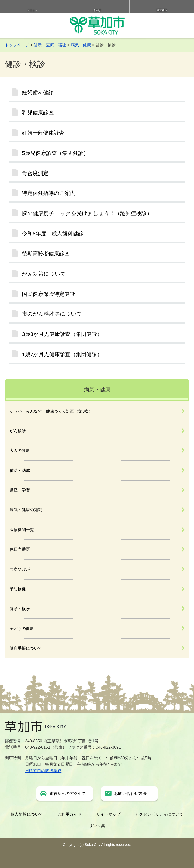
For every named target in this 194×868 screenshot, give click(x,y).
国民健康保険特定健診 (48, 294)
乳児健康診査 (38, 113)
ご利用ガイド (69, 814)
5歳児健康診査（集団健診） (55, 153)
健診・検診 (20, 609)
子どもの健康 (22, 629)
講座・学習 (20, 490)
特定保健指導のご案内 (49, 193)
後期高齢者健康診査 (46, 254)
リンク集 (97, 826)
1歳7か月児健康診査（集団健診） (62, 354)
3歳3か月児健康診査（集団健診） (62, 334)
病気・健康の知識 (26, 510)
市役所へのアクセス (68, 793)
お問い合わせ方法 (130, 793)
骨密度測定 (35, 173)
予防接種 (18, 589)
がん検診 (18, 431)
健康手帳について (26, 648)
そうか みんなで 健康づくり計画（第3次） (51, 411)
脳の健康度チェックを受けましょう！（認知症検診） (87, 213)
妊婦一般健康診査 (43, 133)
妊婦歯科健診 (38, 92)
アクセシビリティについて (159, 814)
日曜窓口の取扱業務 (43, 771)
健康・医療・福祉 (50, 45)
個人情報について (27, 814)
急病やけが (20, 569)
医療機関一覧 (22, 530)
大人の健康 (20, 451)
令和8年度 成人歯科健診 (53, 233)
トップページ (17, 45)
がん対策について (44, 274)
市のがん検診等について (52, 314)
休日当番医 (20, 549)
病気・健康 (81, 45)
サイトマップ (108, 814)
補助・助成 (20, 470)
